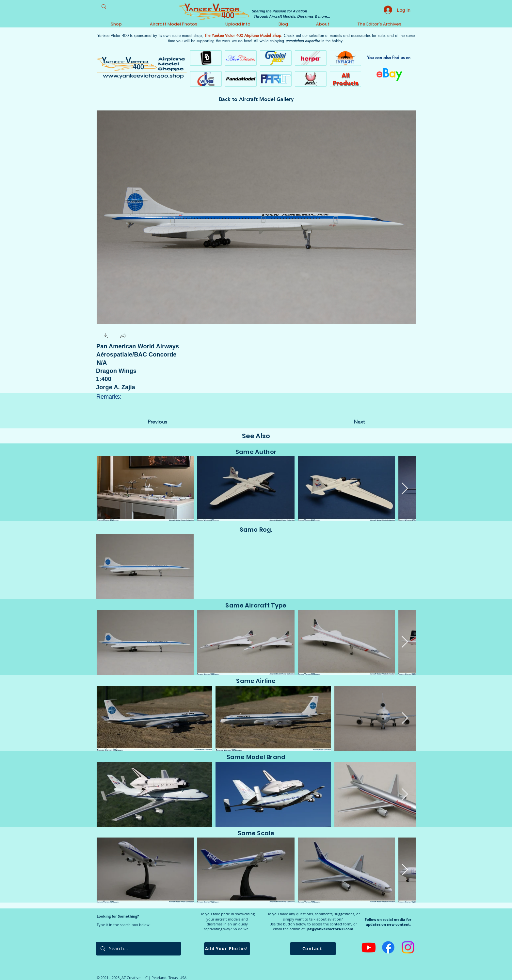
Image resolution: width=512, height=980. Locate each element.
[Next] (348, 422)
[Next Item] (405, 489)
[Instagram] (408, 947)
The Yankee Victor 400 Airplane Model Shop (243, 35)
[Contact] (313, 949)
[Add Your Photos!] (227, 949)
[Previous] (169, 422)
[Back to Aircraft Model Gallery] (256, 99)
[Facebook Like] (149, 336)
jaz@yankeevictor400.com (330, 929)
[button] (105, 336)
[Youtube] (369, 947)
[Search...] (138, 949)
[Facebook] (388, 947)
